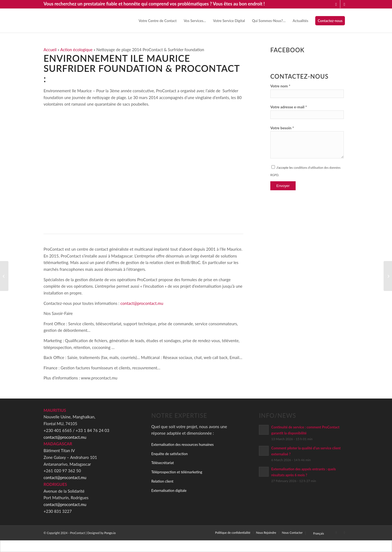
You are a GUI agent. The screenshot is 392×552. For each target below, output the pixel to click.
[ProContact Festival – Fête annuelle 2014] (4, 276)
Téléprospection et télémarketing (177, 472)
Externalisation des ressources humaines (183, 444)
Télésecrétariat (163, 463)
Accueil (50, 50)
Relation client (162, 481)
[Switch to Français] (191, 546)
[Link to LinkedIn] (336, 4)
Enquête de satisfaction (170, 454)
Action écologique (76, 50)
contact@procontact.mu (142, 303)
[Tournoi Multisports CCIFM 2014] (388, 276)
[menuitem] (158, 21)
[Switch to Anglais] (201, 546)
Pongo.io (110, 533)
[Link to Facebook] (344, 4)
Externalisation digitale (169, 490)
